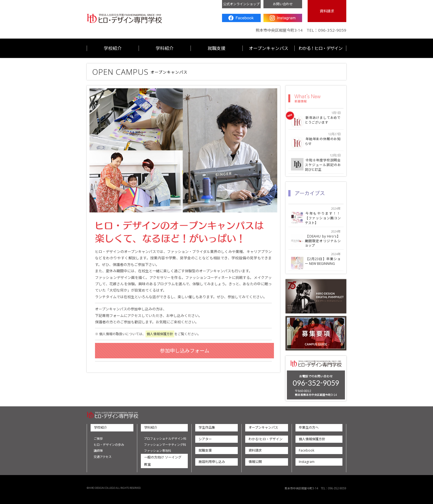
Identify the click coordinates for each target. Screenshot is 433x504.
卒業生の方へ (309, 427)
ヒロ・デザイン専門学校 (124, 19)
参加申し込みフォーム (185, 351)
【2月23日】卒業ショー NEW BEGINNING (323, 262)
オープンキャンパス (269, 48)
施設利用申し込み (212, 462)
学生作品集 (207, 427)
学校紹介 (113, 48)
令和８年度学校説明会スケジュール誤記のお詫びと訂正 (323, 165)
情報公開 (255, 462)
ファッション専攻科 (158, 451)
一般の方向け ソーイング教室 (163, 461)
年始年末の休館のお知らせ (323, 142)
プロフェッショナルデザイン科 (165, 438)
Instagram (283, 18)
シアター (205, 439)
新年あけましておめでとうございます (323, 120)
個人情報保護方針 (160, 334)
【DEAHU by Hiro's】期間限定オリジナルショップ (323, 241)
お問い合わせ (283, 4)
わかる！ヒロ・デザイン (320, 48)
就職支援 (216, 48)
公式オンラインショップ (241, 4)
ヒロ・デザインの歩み (109, 445)
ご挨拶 (98, 438)
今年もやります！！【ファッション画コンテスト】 (323, 218)
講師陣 (98, 451)
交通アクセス (103, 457)
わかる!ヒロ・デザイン (266, 439)
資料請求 (327, 11)
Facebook (241, 18)
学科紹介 (165, 48)
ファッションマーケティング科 (165, 445)
